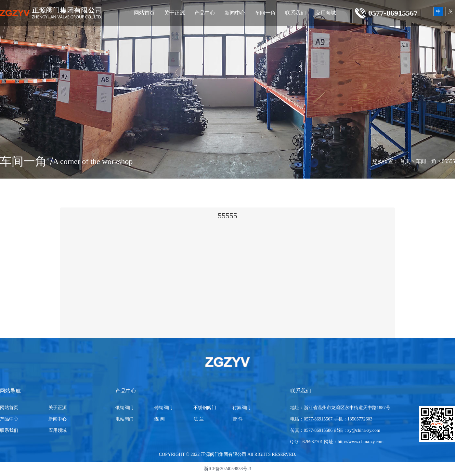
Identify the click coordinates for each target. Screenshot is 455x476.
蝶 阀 (160, 419)
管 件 (238, 419)
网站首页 (144, 13)
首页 (405, 161)
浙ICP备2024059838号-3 (227, 469)
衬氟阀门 (241, 408)
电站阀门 (124, 419)
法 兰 (199, 419)
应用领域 (326, 13)
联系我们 (295, 13)
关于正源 (175, 13)
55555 (448, 161)
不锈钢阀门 (205, 408)
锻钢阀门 (124, 408)
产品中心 (205, 13)
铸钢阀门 (163, 408)
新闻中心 (235, 13)
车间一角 (265, 13)
